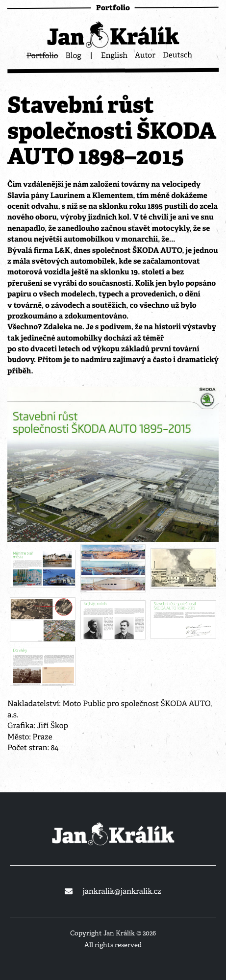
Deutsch (177, 55)
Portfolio (42, 55)
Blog (73, 55)
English (114, 55)
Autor (145, 55)
